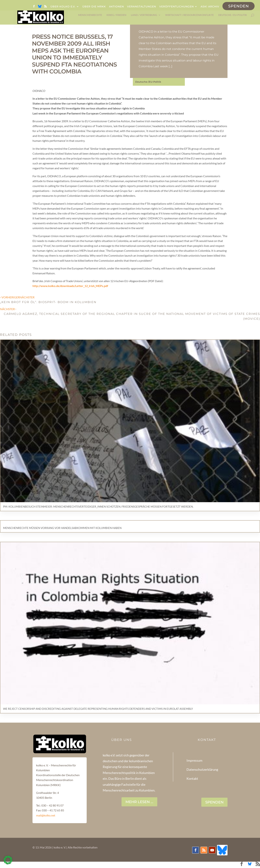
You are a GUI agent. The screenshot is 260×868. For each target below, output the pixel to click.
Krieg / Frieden (116, 15)
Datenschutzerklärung (202, 769)
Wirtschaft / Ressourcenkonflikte (189, 15)
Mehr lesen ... (139, 802)
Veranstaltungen (142, 7)
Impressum (194, 760)
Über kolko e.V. (63, 7)
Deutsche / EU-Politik (233, 15)
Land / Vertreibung (144, 15)
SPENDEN (214, 802)
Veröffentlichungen (176, 7)
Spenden (239, 6)
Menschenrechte (90, 15)
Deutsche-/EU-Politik (148, 82)
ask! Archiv (210, 7)
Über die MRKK (94, 7)
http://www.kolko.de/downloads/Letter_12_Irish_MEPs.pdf (70, 286)
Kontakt (192, 778)
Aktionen (116, 7)
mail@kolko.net (46, 815)
